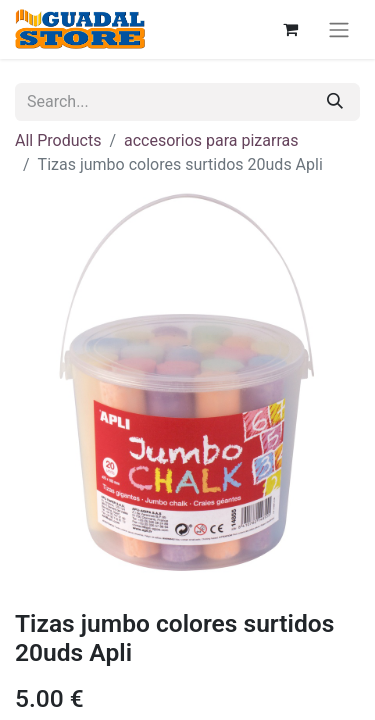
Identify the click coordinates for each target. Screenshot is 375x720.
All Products (58, 140)
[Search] (335, 102)
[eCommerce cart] (290, 29)
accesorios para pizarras (211, 140)
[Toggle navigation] (339, 29)
